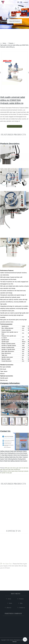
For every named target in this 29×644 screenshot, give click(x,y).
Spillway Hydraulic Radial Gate (8, 451)
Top (25, 639)
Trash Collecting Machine (11, 459)
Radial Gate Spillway (9, 461)
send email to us (15, 126)
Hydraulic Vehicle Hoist (14, 455)
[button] (18, 2)
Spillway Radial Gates (10, 457)
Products (11, 43)
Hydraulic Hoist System (21, 461)
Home (4, 43)
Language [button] (26, 2)
